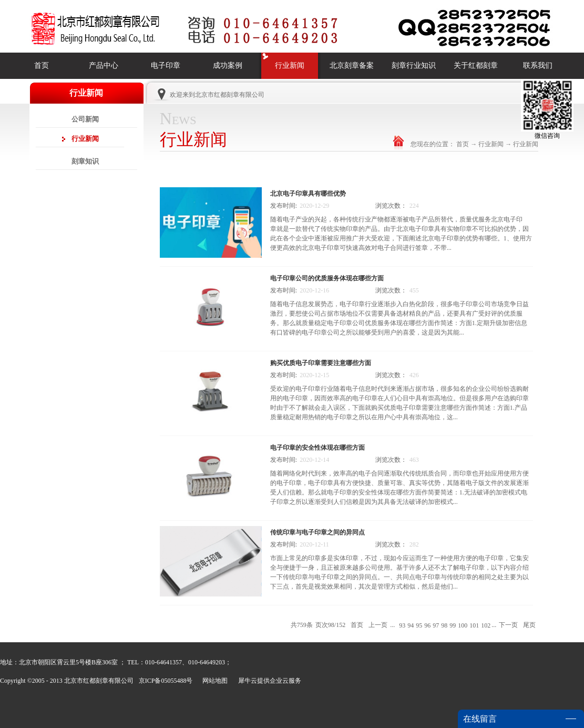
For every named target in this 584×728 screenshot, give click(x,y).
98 (444, 625)
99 (453, 625)
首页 (42, 65)
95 (419, 625)
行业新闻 (491, 144)
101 (474, 625)
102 (486, 625)
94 (411, 625)
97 (436, 625)
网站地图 (213, 681)
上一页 (378, 625)
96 (427, 625)
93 (402, 625)
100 (463, 625)
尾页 (529, 625)
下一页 (508, 625)
